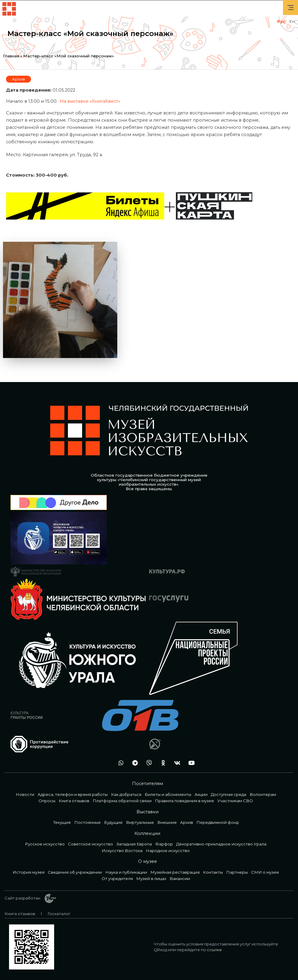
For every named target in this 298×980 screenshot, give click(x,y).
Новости (25, 794)
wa (119, 763)
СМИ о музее (265, 872)
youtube (190, 763)
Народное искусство (168, 851)
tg (133, 763)
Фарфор (164, 844)
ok (161, 763)
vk (176, 763)
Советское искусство (91, 844)
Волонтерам (263, 794)
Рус (281, 21)
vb (147, 763)
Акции (201, 794)
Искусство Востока (122, 851)
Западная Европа (134, 844)
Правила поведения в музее (184, 801)
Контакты (213, 872)
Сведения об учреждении (75, 872)
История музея (29, 872)
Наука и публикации (126, 872)
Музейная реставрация (175, 872)
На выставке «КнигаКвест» (90, 101)
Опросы (47, 801)
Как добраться (126, 794)
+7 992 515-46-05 (105, 763)
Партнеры (237, 872)
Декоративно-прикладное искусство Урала (221, 844)
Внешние (167, 822)
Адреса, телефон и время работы (73, 794)
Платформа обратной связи (122, 801)
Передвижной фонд (217, 822)
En (292, 21)
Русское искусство (45, 844)
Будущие (113, 822)
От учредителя (117, 878)
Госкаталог (59, 914)
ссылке (214, 950)
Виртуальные (140, 822)
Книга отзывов (74, 801)
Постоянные (88, 822)
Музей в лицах (151, 878)
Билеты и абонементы (168, 794)
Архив (18, 79)
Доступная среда (229, 794)
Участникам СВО (235, 801)
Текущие (62, 822)
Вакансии (180, 878)
